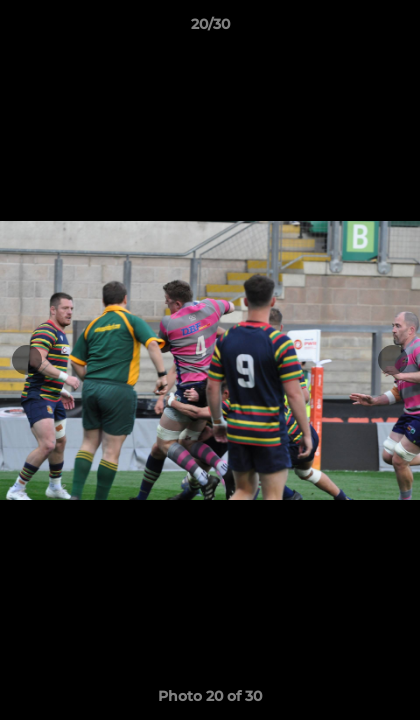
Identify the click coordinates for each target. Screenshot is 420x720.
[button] (396, 29)
